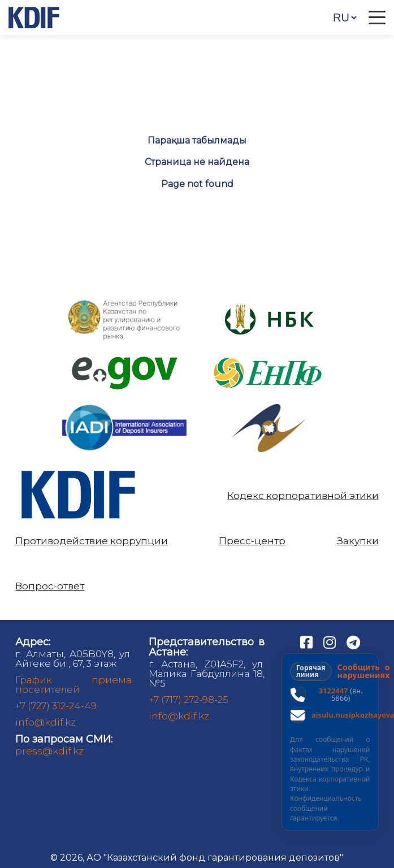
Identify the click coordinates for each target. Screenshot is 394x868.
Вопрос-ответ (50, 586)
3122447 (334, 691)
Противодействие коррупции (92, 541)
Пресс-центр (252, 541)
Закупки (358, 541)
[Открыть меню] (377, 18)
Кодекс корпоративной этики (303, 496)
